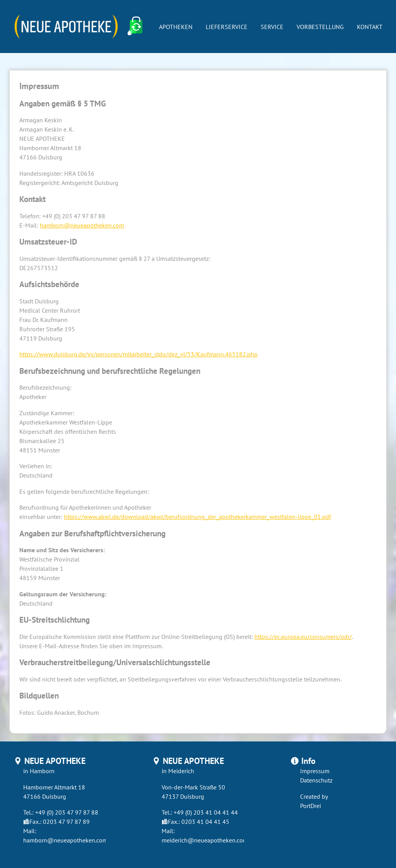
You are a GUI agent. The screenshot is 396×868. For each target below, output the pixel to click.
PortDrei (311, 806)
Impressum (315, 771)
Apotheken (176, 27)
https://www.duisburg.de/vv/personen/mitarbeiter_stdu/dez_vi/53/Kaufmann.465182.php (138, 354)
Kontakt (370, 27)
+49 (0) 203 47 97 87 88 (67, 812)
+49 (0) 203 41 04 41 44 (206, 812)
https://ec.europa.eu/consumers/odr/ (303, 637)
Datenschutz (316, 780)
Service (272, 27)
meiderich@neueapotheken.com (205, 840)
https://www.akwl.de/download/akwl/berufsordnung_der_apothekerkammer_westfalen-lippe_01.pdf (197, 517)
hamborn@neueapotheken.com (82, 225)
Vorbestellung (320, 27)
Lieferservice (227, 27)
